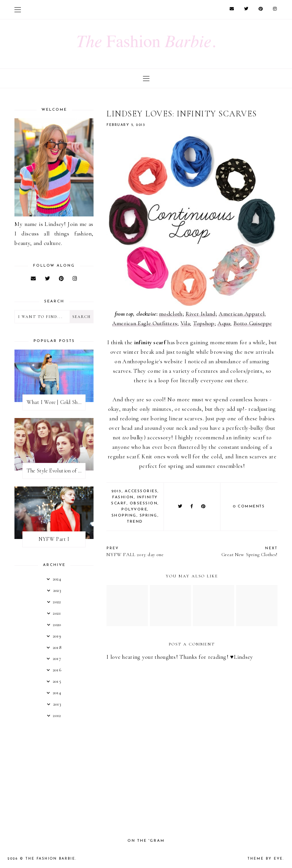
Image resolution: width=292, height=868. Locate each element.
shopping (124, 516)
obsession (144, 503)
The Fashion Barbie (50, 859)
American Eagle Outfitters (145, 323)
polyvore (134, 510)
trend (135, 522)
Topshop (204, 323)
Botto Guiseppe (253, 323)
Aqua (224, 323)
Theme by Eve (265, 859)
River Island (201, 314)
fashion (123, 497)
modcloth (171, 314)
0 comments (249, 506)
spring (148, 516)
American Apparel (241, 314)
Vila (185, 323)
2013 (117, 491)
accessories (141, 491)
